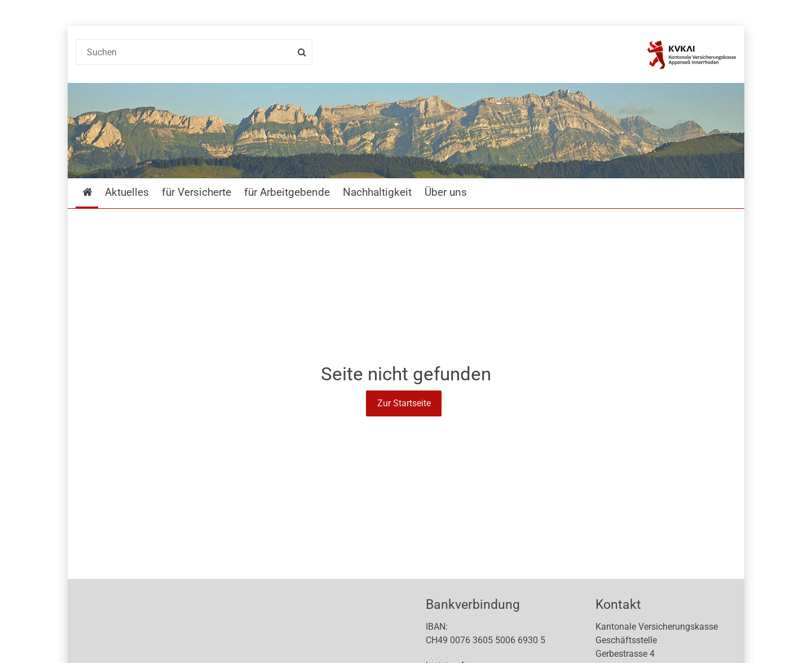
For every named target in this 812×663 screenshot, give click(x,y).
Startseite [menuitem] (96, 192)
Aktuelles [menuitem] (127, 192)
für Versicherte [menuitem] (197, 192)
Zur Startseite (404, 403)
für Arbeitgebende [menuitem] (287, 192)
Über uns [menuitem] (446, 192)
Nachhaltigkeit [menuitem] (377, 192)
